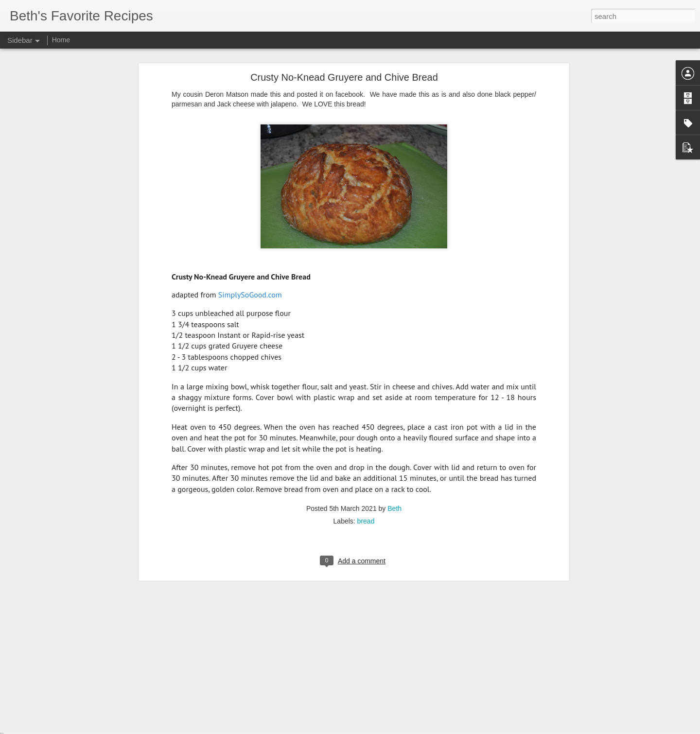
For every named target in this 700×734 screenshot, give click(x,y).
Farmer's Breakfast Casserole (62, 694)
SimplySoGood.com (250, 192)
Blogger (380, 729)
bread (366, 419)
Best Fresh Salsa (46, 672)
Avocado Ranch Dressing (57, 650)
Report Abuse (409, 729)
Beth (394, 407)
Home (61, 40)
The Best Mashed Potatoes (59, 716)
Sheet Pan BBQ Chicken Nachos (66, 628)
